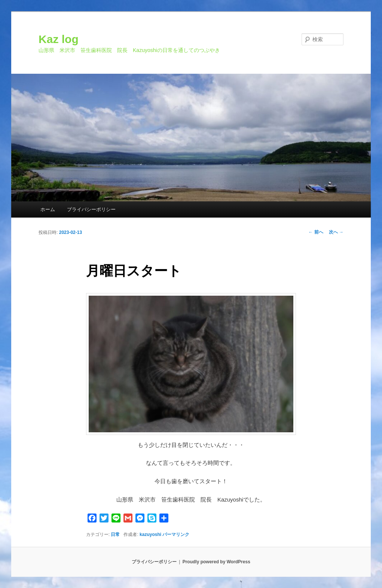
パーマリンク (176, 534)
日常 (115, 534)
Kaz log (59, 39)
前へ (316, 232)
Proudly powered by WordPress (216, 562)
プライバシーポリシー (91, 209)
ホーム (48, 209)
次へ (336, 232)
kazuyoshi (150, 534)
